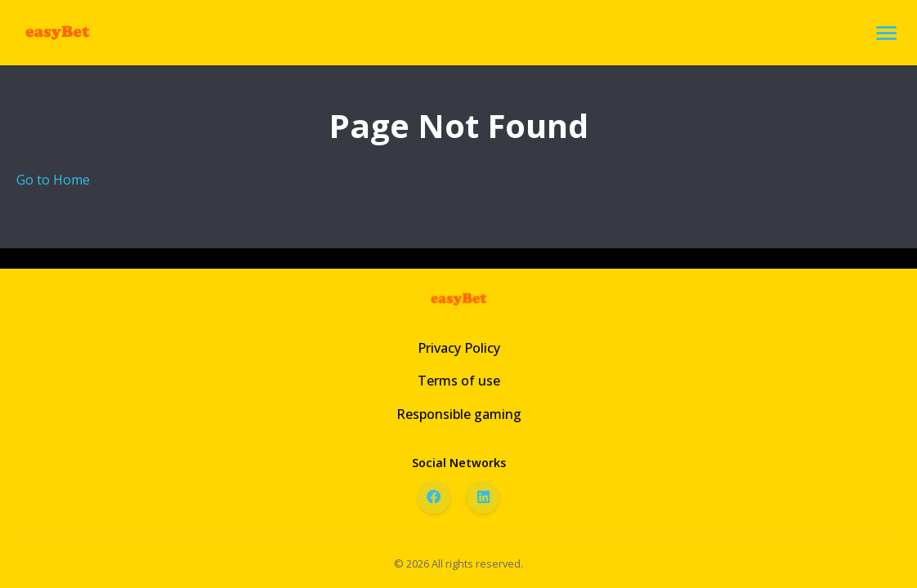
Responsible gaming (459, 414)
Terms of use (459, 381)
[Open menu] (886, 33)
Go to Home (53, 180)
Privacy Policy (459, 348)
